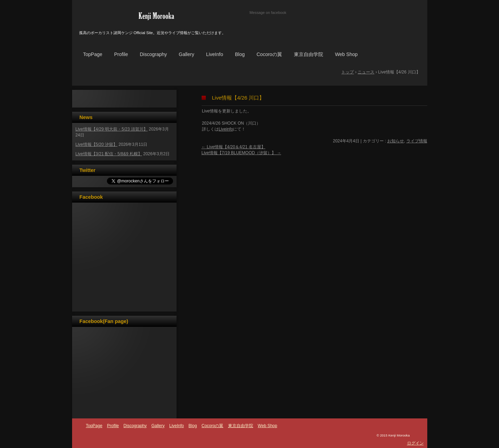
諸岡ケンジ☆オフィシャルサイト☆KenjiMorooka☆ (156, 16)
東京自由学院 (309, 54)
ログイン (415, 443)
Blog (240, 54)
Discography (153, 54)
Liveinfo (226, 129)
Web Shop (346, 54)
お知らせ (396, 141)
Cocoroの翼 (269, 54)
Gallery (186, 54)
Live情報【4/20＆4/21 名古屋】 (233, 147)
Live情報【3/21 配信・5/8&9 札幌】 (109, 154)
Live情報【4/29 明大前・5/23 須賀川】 (112, 129)
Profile (121, 54)
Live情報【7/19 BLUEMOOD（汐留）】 (241, 153)
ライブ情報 (417, 141)
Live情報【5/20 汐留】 (97, 144)
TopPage (93, 54)
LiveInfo (215, 54)
